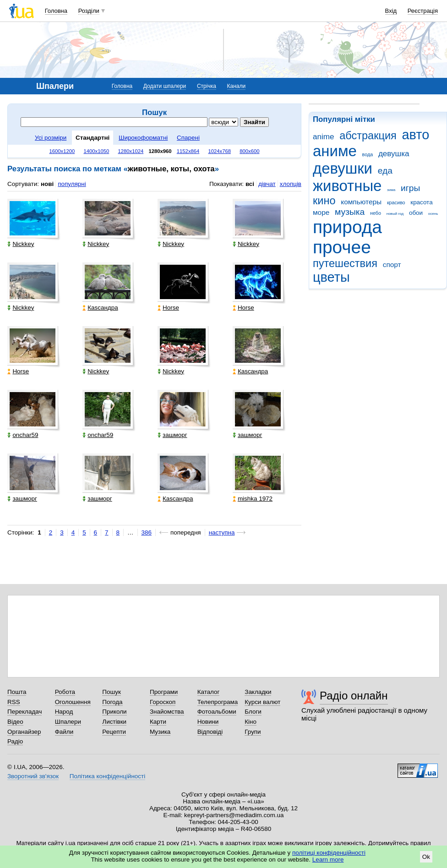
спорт (392, 265)
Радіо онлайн (354, 696)
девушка (394, 154)
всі (250, 184)
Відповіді (210, 732)
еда (385, 171)
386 (147, 532)
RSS (14, 702)
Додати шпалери (165, 86)
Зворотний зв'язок (33, 776)
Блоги (253, 712)
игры (410, 188)
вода (368, 154)
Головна (56, 11)
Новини (208, 722)
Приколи (114, 712)
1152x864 (188, 151)
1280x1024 (131, 151)
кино (324, 201)
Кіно (251, 722)
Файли (64, 732)
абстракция (368, 136)
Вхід (391, 11)
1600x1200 (62, 151)
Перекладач (25, 712)
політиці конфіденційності (329, 853)
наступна (222, 532)
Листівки (114, 722)
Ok (426, 857)
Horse (168, 308)
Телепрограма (218, 702)
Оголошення (73, 702)
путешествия (345, 263)
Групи (253, 732)
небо (376, 213)
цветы (331, 277)
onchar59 (23, 435)
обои (416, 213)
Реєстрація (423, 11)
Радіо (15, 741)
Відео (15, 722)
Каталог (209, 692)
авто (416, 135)
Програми (164, 692)
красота (421, 202)
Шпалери (68, 722)
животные (347, 186)
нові (47, 184)
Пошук (112, 692)
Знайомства (167, 712)
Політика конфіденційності (107, 776)
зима (391, 190)
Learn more (328, 860)
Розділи (89, 11)
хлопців (291, 184)
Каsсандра (100, 308)
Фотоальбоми (217, 712)
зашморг (172, 435)
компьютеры (361, 202)
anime (323, 137)
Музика (160, 732)
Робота (65, 692)
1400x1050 (96, 151)
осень (433, 214)
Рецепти (114, 732)
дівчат (267, 184)
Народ (64, 712)
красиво (396, 202)
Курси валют (262, 702)
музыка (350, 212)
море (321, 212)
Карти (158, 722)
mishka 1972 (253, 499)
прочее (342, 247)
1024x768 (220, 151)
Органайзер (24, 732)
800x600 (249, 151)
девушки (343, 168)
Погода (112, 702)
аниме (335, 151)
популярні (72, 184)
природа (347, 227)
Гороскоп (163, 702)
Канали (237, 86)
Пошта (17, 692)
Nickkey (21, 244)
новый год (395, 214)
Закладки (258, 692)
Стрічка (207, 86)
